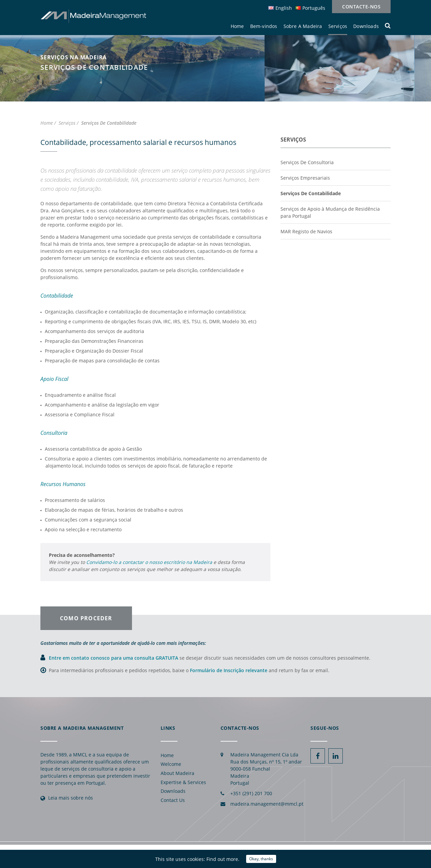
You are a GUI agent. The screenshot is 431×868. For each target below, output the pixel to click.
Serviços (338, 26)
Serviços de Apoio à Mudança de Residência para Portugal (330, 212)
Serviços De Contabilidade (311, 193)
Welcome (171, 764)
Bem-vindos (264, 26)
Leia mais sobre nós (71, 798)
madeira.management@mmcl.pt (267, 804)
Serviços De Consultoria (307, 162)
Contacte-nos (361, 7)
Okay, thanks (261, 859)
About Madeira (177, 773)
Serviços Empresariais (305, 178)
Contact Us (173, 800)
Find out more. (223, 859)
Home (237, 26)
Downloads (366, 26)
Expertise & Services (183, 782)
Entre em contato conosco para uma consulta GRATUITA (114, 658)
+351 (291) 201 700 (251, 793)
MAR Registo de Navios (306, 231)
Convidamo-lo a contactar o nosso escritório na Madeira (149, 562)
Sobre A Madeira (303, 26)
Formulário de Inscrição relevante (229, 670)
